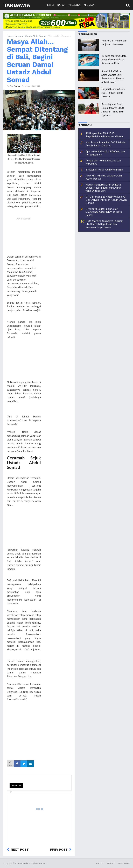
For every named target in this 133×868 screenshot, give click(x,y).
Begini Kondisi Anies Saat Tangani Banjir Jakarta (113, 93)
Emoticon (16, 785)
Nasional (19, 36)
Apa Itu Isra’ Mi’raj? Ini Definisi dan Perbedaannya (105, 153)
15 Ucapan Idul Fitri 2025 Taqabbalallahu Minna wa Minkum (104, 135)
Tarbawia (17, 5)
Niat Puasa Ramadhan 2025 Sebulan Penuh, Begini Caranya (106, 144)
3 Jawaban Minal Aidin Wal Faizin (104, 169)
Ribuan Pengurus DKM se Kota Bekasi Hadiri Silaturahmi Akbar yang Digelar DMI (103, 188)
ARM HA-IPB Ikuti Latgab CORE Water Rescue (104, 177)
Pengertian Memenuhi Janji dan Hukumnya (103, 162)
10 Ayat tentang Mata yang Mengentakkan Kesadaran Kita (114, 59)
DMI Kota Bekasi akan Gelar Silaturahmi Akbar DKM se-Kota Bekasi (104, 212)
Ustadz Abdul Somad (36, 36)
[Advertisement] (24, 238)
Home (10, 36)
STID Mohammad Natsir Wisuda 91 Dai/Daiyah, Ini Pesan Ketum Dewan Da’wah (106, 200)
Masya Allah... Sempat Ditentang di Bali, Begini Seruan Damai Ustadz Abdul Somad (37, 61)
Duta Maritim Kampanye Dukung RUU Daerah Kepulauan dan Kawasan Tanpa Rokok (104, 224)
